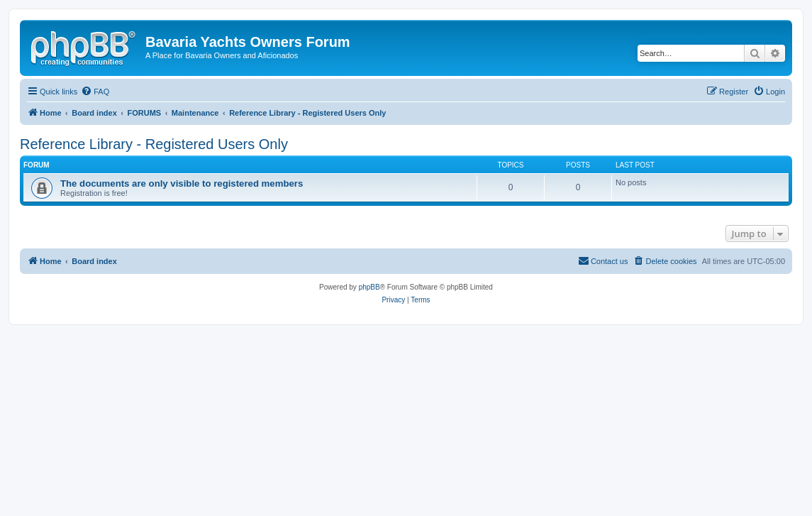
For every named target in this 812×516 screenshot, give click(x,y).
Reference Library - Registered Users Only (154, 144)
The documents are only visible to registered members (182, 183)
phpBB (369, 287)
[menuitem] (95, 92)
